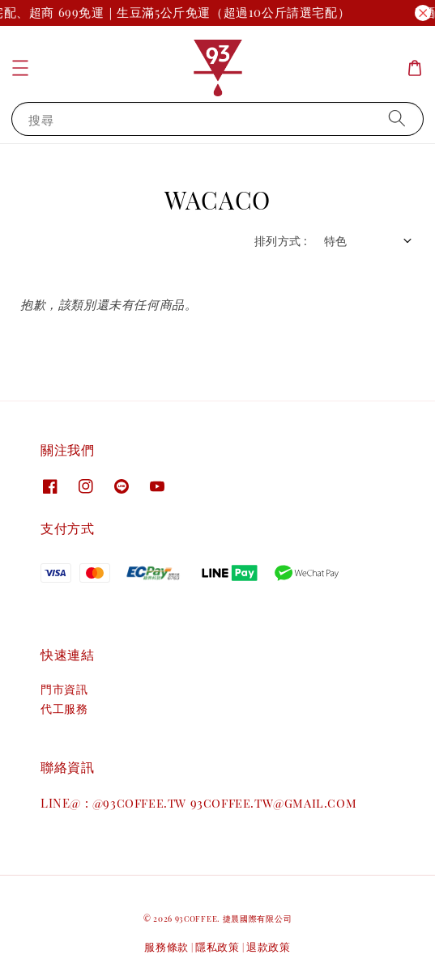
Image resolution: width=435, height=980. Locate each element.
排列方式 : (281, 241)
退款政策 (269, 946)
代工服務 (64, 708)
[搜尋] (397, 119)
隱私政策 (217, 946)
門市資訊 (64, 689)
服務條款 (166, 946)
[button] (20, 68)
